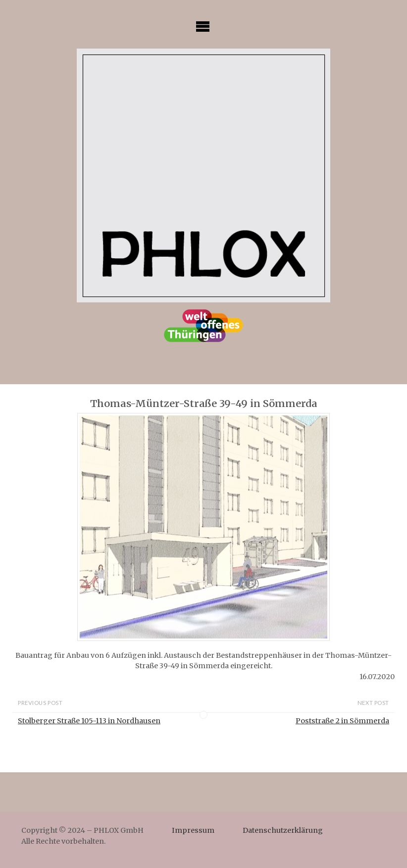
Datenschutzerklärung (283, 830)
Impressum (193, 830)
